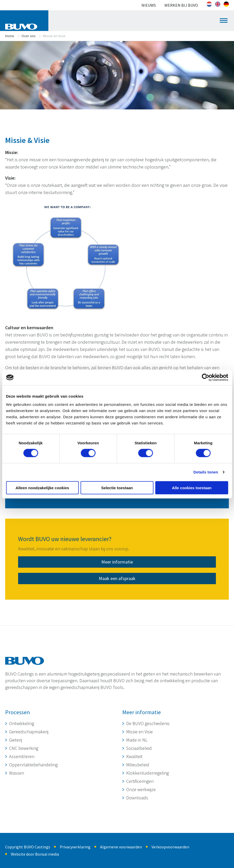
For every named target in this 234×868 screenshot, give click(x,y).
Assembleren (22, 756)
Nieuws (149, 5)
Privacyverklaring (75, 847)
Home (10, 36)
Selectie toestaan (117, 488)
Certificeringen (140, 781)
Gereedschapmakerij (29, 732)
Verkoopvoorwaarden (170, 847)
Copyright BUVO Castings (28, 847)
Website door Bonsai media (35, 854)
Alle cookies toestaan (192, 488)
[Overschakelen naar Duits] (226, 4)
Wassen (17, 773)
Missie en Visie (139, 732)
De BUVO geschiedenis (148, 723)
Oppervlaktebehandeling (33, 765)
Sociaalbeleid (139, 748)
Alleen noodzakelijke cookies (42, 488)
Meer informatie (117, 562)
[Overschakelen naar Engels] (218, 4)
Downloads (137, 798)
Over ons (29, 36)
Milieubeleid (138, 765)
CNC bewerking (24, 748)
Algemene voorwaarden (121, 847)
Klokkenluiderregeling (148, 773)
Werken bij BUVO (181, 5)
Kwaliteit (134, 756)
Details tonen (206, 472)
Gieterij (16, 740)
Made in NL (137, 740)
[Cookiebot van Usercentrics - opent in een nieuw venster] (205, 377)
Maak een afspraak (117, 578)
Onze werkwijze (141, 789)
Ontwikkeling (22, 723)
